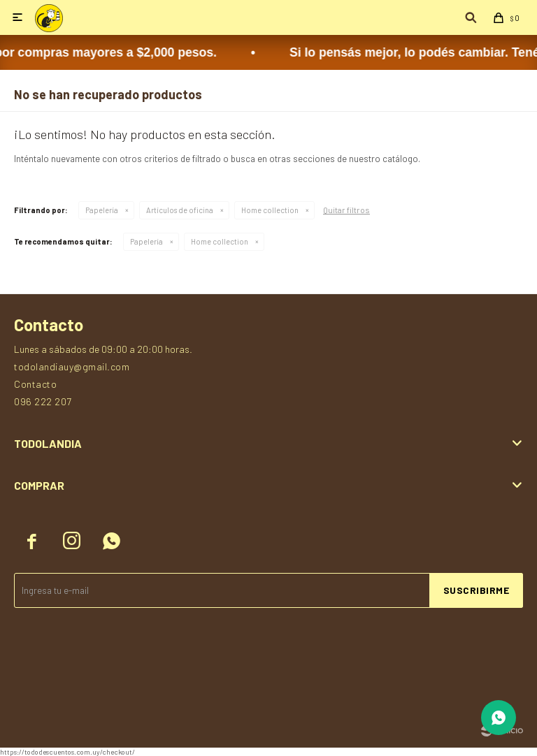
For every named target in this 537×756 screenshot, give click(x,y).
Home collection (270, 210)
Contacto (35, 384)
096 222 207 (43, 401)
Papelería (102, 210)
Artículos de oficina (180, 210)
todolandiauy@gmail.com (72, 366)
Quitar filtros (346, 210)
